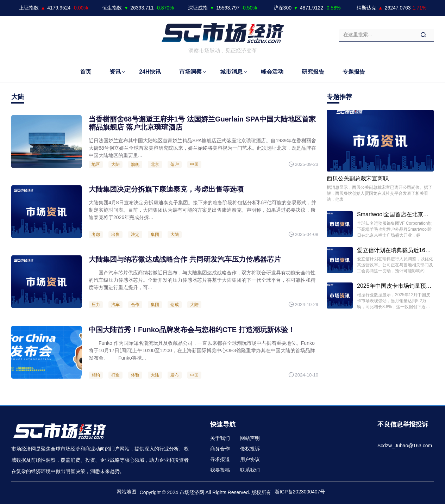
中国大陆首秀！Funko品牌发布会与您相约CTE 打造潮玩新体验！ (192, 330)
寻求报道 (220, 459)
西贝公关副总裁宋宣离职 (358, 178)
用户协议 (250, 459)
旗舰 (135, 164)
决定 (135, 235)
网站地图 (126, 492)
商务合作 (220, 449)
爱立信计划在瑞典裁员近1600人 (397, 250)
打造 (115, 375)
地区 (96, 164)
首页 (86, 72)
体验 (135, 375)
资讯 (115, 72)
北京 (155, 164)
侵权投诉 (250, 449)
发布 (175, 375)
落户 (175, 164)
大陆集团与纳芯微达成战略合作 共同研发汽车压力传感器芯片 (185, 259)
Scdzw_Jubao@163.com (405, 446)
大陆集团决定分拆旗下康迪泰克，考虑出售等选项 (166, 189)
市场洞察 (190, 72)
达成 (175, 305)
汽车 (115, 305)
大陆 (115, 164)
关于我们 (220, 438)
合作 (135, 305)
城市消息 (231, 72)
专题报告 (354, 72)
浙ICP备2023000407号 (300, 492)
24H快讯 (150, 72)
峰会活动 (272, 72)
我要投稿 (220, 470)
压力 (96, 305)
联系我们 (250, 470)
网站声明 (250, 438)
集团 (155, 235)
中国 (194, 164)
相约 (96, 375)
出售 (115, 235)
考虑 (96, 235)
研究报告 (313, 72)
